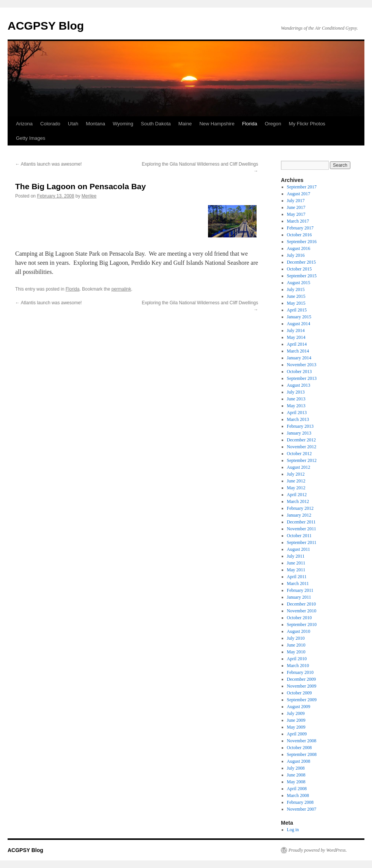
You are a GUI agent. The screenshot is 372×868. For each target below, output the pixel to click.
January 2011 (299, 597)
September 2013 (302, 378)
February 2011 (300, 590)
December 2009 (301, 679)
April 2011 (297, 577)
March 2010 (298, 666)
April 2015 (297, 310)
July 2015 (296, 289)
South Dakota (156, 124)
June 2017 (296, 207)
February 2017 (300, 228)
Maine (185, 124)
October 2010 (299, 618)
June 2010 (296, 645)
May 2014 (296, 337)
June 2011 (296, 563)
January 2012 (299, 515)
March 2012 (298, 501)
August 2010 (299, 631)
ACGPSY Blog (46, 26)
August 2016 (299, 248)
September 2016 (302, 242)
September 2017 (302, 187)
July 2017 (296, 201)
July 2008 (296, 768)
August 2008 (299, 761)
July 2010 (296, 638)
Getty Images (31, 138)
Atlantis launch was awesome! (48, 164)
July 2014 (296, 330)
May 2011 (296, 570)
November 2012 (302, 447)
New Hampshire (217, 124)
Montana (95, 124)
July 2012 (296, 474)
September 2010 (302, 625)
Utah (73, 124)
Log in (293, 830)
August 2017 (299, 194)
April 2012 (297, 495)
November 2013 (302, 365)
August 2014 (299, 324)
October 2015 (299, 269)
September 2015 (302, 276)
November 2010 (302, 611)
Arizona (24, 124)
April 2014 (297, 344)
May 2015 (296, 303)
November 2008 (302, 741)
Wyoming (123, 124)
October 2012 (299, 454)
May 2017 (296, 214)
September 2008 (302, 754)
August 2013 (299, 385)
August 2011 (299, 549)
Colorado (50, 124)
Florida (250, 124)
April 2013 (297, 413)
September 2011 (302, 542)
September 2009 (302, 700)
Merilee (89, 196)
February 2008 (300, 802)
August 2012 (299, 467)
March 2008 (298, 795)
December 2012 (301, 440)
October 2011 (299, 536)
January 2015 (299, 317)
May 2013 (296, 406)
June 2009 (296, 720)
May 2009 (296, 727)
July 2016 (296, 255)
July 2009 (296, 713)
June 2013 (296, 399)
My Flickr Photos (307, 124)
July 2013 (296, 392)
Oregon (273, 124)
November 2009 (302, 686)
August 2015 (299, 283)
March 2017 (298, 221)
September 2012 (302, 460)
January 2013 (299, 433)
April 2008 (297, 789)
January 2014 (299, 358)
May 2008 (296, 782)
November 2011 (302, 529)
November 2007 (302, 809)
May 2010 (296, 652)
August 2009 (299, 707)
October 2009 (299, 693)
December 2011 (301, 522)
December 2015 (301, 262)
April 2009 (297, 734)
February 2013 (300, 426)
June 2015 (296, 296)
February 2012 (300, 508)
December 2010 (301, 604)
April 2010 (297, 659)
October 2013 (299, 372)
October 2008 (299, 748)
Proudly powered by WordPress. (318, 850)
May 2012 (296, 488)
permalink (121, 289)
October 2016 (299, 235)
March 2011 (298, 583)
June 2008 (296, 775)
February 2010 (300, 672)
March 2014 (298, 351)
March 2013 (298, 419)
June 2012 (296, 481)
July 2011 (296, 556)
